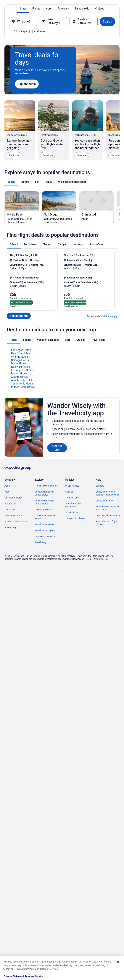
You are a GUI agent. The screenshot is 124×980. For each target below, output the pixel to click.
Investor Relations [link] (13, 606)
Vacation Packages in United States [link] (46, 593)
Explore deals (27, 84)
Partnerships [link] (11, 594)
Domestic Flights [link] (43, 600)
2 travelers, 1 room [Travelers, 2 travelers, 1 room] (88, 23)
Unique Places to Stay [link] (46, 627)
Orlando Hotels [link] (20, 447)
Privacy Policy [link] (72, 576)
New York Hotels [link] (21, 444)
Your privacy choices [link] (76, 609)
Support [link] (100, 576)
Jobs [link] (7, 582)
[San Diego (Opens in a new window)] (59, 299)
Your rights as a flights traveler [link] (107, 614)
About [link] (7, 576)
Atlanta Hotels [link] (19, 467)
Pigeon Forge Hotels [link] (23, 477)
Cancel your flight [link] (104, 591)
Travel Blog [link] (40, 633)
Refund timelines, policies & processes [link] (108, 599)
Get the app (57, 538)
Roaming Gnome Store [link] (16, 612)
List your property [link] (13, 588)
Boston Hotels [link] (19, 464)
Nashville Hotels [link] (21, 457)
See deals (48, 155)
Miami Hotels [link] (19, 454)
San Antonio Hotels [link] (22, 474)
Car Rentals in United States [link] (45, 608)
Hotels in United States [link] (46, 576)
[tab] (23, 9)
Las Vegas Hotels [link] (21, 441)
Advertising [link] (10, 618)
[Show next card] (120, 299)
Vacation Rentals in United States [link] (44, 584)
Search (107, 22)
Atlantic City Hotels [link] (22, 471)
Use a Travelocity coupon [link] (108, 606)
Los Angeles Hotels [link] (22, 461)
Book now (14, 155)
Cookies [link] (69, 582)
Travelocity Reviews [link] (45, 615)
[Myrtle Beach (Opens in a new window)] (22, 299)
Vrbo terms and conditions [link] (73, 596)
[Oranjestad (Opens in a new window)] (96, 299)
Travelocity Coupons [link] (45, 621)
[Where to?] (23, 22)
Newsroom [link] (10, 600)
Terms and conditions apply (102, 407)
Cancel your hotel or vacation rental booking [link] (107, 584)
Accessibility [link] (72, 603)
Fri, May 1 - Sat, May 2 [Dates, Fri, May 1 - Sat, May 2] (57, 23)
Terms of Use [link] (72, 588)
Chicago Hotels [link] (20, 451)
